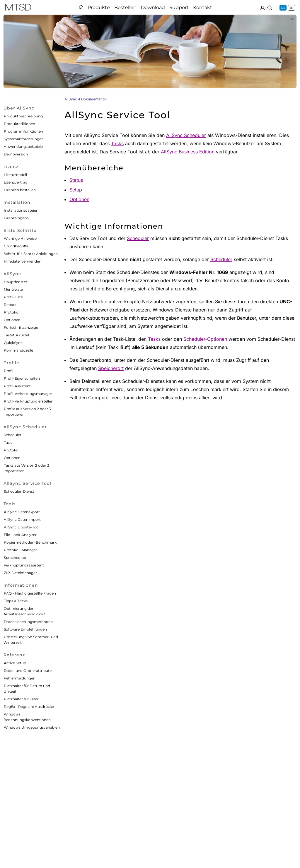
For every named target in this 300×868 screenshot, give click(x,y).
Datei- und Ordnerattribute (28, 671)
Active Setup (15, 663)
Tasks (117, 143)
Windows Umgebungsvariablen (32, 727)
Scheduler (13, 435)
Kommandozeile (18, 350)
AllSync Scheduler (186, 135)
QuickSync (13, 343)
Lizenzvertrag (16, 182)
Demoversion (16, 154)
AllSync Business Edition (188, 152)
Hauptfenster (16, 282)
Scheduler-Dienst (19, 491)
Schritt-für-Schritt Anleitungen (31, 254)
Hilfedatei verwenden (23, 261)
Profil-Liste (13, 297)
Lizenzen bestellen (20, 190)
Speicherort (111, 368)
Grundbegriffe (16, 246)
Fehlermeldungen (20, 678)
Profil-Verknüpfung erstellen (29, 401)
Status (76, 180)
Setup (76, 190)
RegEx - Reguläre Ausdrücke (29, 707)
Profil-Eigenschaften (22, 378)
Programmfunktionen (23, 131)
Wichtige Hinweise (20, 238)
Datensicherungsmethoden (28, 622)
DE (283, 8)
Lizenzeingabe (16, 218)
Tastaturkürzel (16, 335)
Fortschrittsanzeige (21, 327)
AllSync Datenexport (22, 512)
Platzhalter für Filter (21, 699)
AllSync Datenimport (22, 519)
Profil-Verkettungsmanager (28, 394)
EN (292, 8)
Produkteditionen (19, 124)
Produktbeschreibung (23, 116)
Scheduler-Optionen (205, 339)
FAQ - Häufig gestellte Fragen (30, 593)
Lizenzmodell (15, 175)
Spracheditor (15, 558)
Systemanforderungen (24, 139)
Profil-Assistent (17, 386)
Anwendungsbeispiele (23, 147)
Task (8, 442)
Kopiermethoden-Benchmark (30, 542)
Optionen (12, 320)
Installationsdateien (21, 210)
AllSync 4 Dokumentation (86, 99)
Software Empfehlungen (25, 629)
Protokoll (12, 312)
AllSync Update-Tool (22, 527)
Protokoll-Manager (21, 550)
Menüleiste (13, 289)
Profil (8, 371)
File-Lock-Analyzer (20, 535)
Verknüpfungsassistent (24, 565)
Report (10, 305)
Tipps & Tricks (16, 601)
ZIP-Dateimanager (20, 573)
